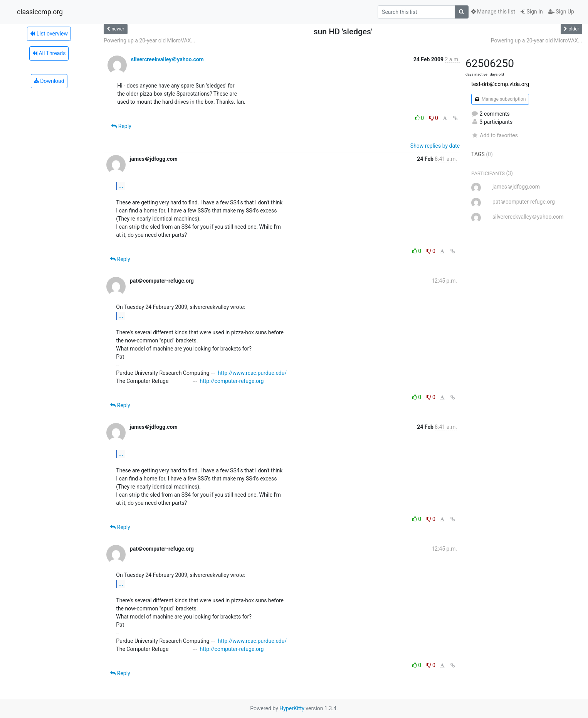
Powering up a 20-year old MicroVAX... (149, 40)
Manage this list (493, 12)
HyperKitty (292, 708)
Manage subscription (500, 99)
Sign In (532, 12)
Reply (121, 126)
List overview (49, 34)
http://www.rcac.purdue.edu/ (252, 373)
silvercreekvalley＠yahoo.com (167, 59)
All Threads (49, 53)
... (121, 186)
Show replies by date (435, 146)
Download (49, 81)
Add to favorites (495, 135)
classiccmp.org (40, 12)
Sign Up (561, 12)
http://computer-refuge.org (232, 381)
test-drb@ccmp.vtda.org (500, 84)
